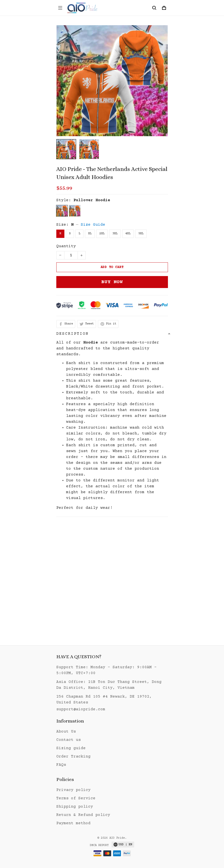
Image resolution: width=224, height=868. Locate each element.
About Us (66, 732)
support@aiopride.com (81, 709)
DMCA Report (99, 845)
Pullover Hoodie (92, 200)
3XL (115, 234)
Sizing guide (71, 748)
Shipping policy (75, 807)
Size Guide (93, 225)
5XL (141, 234)
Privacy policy (73, 790)
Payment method (73, 823)
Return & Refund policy (83, 815)
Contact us (69, 740)
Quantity (66, 246)
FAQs (61, 765)
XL (90, 234)
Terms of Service (76, 798)
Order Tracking (73, 757)
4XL (128, 234)
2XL (102, 234)
